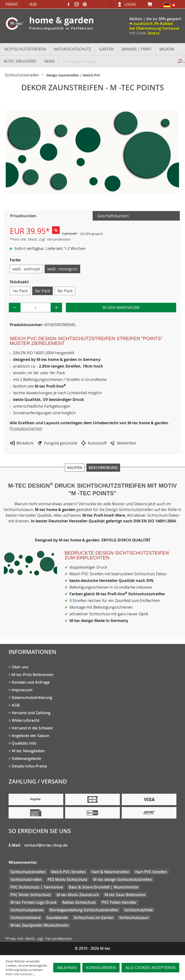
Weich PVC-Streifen (68, 872)
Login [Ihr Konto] (130, 4)
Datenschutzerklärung (32, 697)
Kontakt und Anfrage (31, 682)
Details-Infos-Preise (29, 766)
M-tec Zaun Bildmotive (125, 895)
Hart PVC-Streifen (151, 872)
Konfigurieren (101, 968)
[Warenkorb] (151, 4)
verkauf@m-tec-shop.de (46, 845)
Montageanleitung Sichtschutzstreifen (84, 910)
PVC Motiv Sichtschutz (31, 895)
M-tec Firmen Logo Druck (34, 902)
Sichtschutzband (26, 918)
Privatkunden (23, 216)
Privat (12, 4)
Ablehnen (67, 968)
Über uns (20, 667)
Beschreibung (103, 468)
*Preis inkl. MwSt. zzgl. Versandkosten (40, 239)
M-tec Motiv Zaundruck (78, 895)
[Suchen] (180, 61)
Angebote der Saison (31, 736)
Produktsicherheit (26, 429)
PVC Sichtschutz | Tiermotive (37, 887)
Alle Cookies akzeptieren (150, 968)
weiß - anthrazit (26, 269)
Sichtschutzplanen (27, 910)
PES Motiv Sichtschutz (67, 879)
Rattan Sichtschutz (79, 902)
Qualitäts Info (24, 743)
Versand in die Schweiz (32, 728)
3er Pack (42, 291)
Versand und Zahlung (31, 713)
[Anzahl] (36, 308)
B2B (33, 4)
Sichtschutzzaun (134, 918)
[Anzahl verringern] (15, 308)
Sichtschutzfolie (138, 910)
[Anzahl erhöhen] (56, 308)
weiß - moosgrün (62, 269)
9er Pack (65, 291)
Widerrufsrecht (26, 720)
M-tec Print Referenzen (33, 675)
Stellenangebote (26, 758)
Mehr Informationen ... (21, 974)
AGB (16, 705)
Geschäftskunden (113, 216)
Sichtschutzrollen (26, 879)
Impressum (22, 690)
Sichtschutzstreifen (28, 872)
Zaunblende (57, 918)
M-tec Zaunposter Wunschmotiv (40, 925)
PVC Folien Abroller (119, 902)
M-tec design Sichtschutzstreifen (123, 879)
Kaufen (75, 468)
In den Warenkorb (121, 308)
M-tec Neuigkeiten (28, 751)
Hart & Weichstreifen (110, 872)
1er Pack (20, 291)
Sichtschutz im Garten (93, 918)
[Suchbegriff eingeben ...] (117, 61)
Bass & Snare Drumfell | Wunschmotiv (104, 887)
